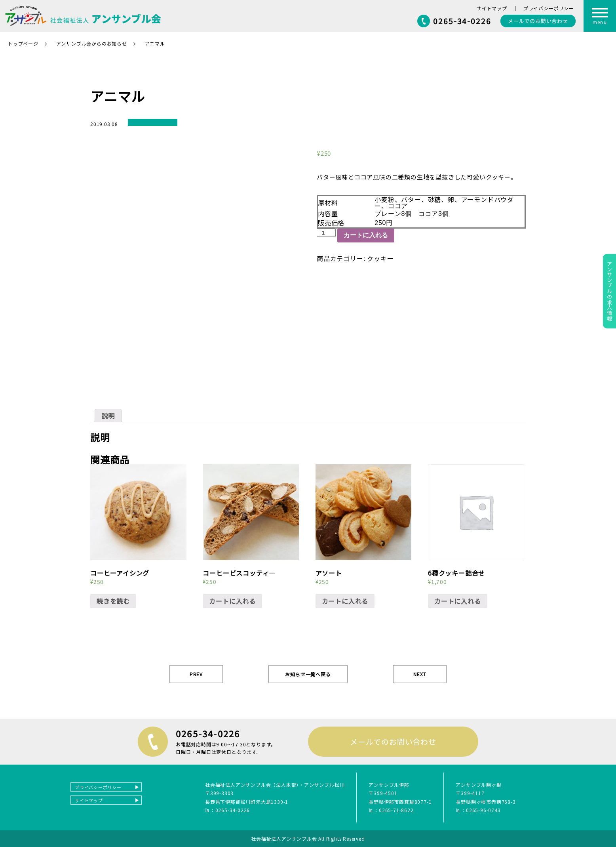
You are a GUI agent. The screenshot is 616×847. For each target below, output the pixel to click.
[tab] (108, 416)
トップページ (23, 43)
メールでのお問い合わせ (393, 741)
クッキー (380, 258)
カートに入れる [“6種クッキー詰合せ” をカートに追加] (458, 601)
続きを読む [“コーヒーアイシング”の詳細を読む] (113, 601)
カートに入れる (366, 235)
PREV (196, 674)
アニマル (155, 43)
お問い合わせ (538, 21)
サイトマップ (492, 8)
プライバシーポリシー (549, 8)
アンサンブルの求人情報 (609, 291)
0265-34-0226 (462, 21)
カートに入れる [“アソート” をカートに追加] (345, 601)
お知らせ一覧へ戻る (308, 674)
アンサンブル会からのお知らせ (92, 43)
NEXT (420, 674)
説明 (108, 416)
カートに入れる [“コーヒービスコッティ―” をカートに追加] (232, 601)
